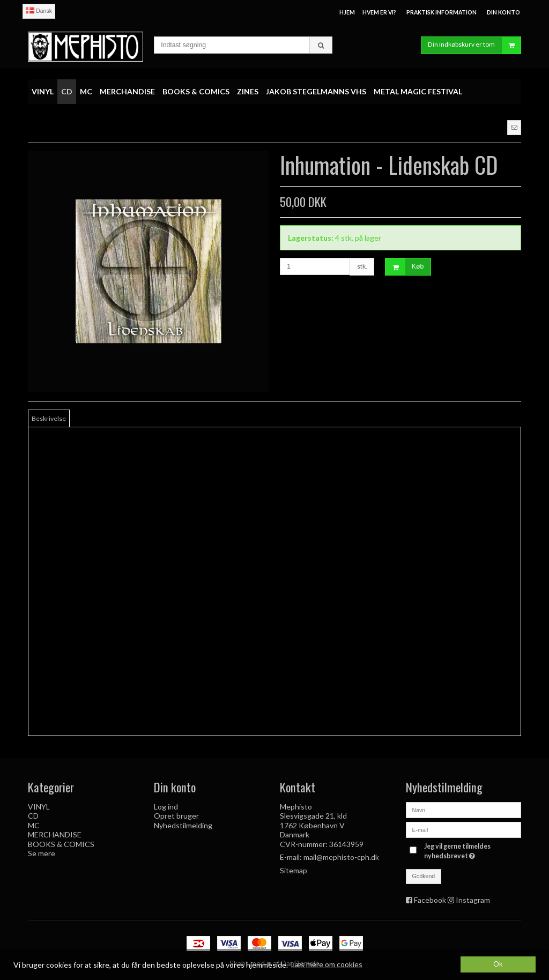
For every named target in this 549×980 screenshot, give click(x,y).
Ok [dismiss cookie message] (498, 964)
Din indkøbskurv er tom (474, 45)
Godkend (424, 876)
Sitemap (294, 870)
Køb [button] (405, 267)
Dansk (39, 11)
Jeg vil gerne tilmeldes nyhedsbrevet (472, 851)
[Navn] (463, 809)
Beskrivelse (49, 418)
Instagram (473, 900)
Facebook (430, 900)
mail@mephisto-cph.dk (341, 857)
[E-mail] (463, 829)
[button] (514, 128)
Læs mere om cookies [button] (327, 964)
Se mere (42, 853)
